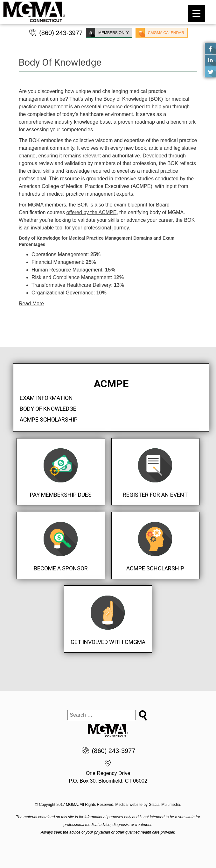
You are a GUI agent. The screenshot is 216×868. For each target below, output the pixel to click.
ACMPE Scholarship (49, 420)
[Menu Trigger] (196, 14)
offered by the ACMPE (91, 212)
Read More (31, 304)
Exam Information (46, 398)
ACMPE (111, 384)
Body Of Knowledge (48, 409)
